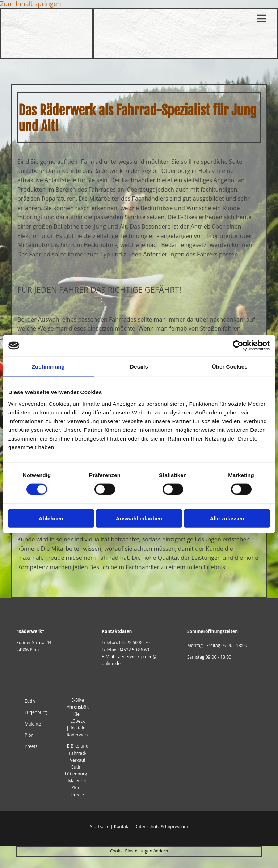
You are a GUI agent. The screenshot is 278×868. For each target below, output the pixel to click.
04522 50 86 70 (134, 643)
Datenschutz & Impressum (161, 827)
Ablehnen (51, 518)
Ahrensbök (78, 707)
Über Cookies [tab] (230, 367)
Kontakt (122, 827)
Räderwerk (77, 735)
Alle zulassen (227, 518)
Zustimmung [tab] (48, 367)
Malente (33, 724)
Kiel (77, 714)
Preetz (31, 746)
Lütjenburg (36, 712)
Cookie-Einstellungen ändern (139, 851)
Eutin (30, 701)
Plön (29, 735)
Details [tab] (139, 367)
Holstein (77, 728)
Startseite (100, 827)
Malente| (77, 781)
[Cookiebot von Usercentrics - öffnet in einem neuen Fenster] (238, 346)
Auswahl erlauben (139, 518)
